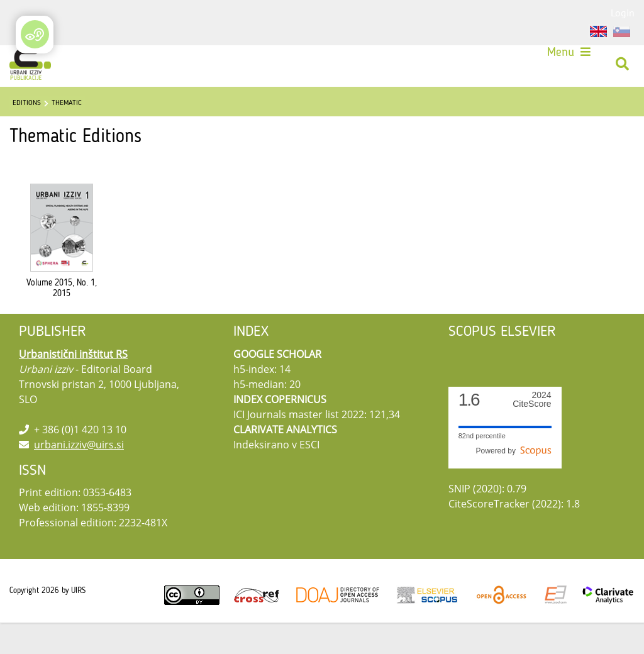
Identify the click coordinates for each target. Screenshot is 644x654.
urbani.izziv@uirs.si (79, 476)
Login (623, 13)
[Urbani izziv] (35, 68)
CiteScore (532, 431)
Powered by (514, 482)
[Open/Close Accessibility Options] (35, 34)
